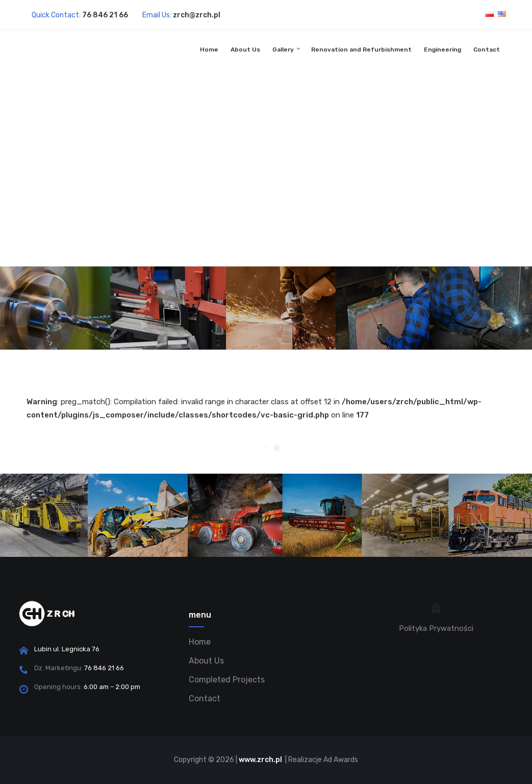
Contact (487, 50)
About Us (245, 50)
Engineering (442, 50)
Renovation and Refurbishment (361, 50)
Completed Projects (227, 680)
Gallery (283, 50)
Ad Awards (341, 760)
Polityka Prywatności (436, 628)
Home (209, 50)
